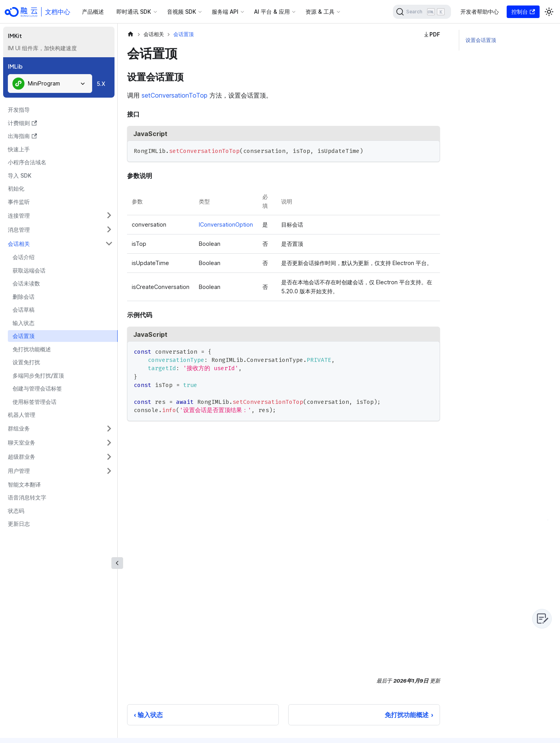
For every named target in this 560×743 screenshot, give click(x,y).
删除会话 (24, 297)
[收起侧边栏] (117, 563)
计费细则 (22, 123)
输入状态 (24, 323)
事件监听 (19, 202)
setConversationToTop (175, 95)
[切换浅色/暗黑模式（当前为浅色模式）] (549, 12)
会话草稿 (24, 310)
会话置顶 (24, 336)
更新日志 (19, 524)
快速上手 (19, 149)
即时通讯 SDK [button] (134, 12)
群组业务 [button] (19, 428)
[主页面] (131, 34)
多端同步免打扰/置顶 (38, 375)
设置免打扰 (26, 362)
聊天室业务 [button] (22, 442)
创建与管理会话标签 (37, 388)
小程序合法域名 (27, 162)
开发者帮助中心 (480, 12)
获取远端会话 (29, 270)
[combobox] (50, 84)
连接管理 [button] (19, 215)
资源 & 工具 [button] (320, 12)
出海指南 (22, 136)
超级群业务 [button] (22, 457)
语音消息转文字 (27, 497)
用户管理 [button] (19, 471)
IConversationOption (226, 224)
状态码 (16, 511)
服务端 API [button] (225, 12)
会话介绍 (24, 257)
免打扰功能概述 (32, 349)
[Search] (422, 12)
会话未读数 (26, 283)
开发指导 (19, 110)
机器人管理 (22, 415)
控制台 (523, 12)
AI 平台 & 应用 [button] (272, 12)
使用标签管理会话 (35, 402)
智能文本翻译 (24, 484)
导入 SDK (20, 175)
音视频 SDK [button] (182, 12)
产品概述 (93, 12)
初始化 (16, 188)
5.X (101, 84)
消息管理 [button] (19, 230)
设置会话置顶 (481, 40)
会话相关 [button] (19, 244)
